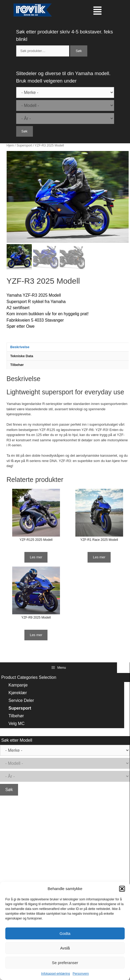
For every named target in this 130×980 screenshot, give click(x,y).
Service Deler (21, 700)
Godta (65, 933)
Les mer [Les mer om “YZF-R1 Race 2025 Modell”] (99, 557)
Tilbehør (17, 365)
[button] (122, 889)
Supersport (24, 145)
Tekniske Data (22, 356)
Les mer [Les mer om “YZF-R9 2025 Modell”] (36, 635)
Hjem (10, 145)
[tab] (68, 347)
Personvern (81, 974)
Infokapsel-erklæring (56, 974)
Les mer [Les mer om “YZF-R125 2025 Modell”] (36, 557)
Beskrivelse (20, 347)
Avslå (65, 948)
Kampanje (18, 685)
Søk (79, 51)
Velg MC (16, 724)
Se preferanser (65, 963)
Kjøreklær (18, 693)
